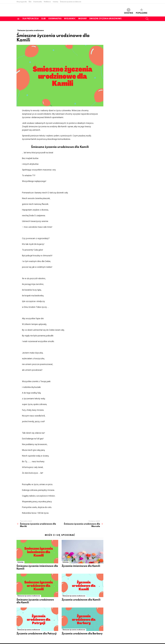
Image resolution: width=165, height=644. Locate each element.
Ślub (30, 2)
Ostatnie (129, 11)
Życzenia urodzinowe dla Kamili (81, 595)
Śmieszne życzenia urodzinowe (71, 2)
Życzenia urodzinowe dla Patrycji (37, 629)
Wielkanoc (47, 2)
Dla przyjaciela (22, 2)
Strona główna (135, 641)
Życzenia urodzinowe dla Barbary (82, 629)
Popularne (142, 11)
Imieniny (55, 2)
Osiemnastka (38, 2)
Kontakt (146, 641)
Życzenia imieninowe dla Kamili (81, 561)
